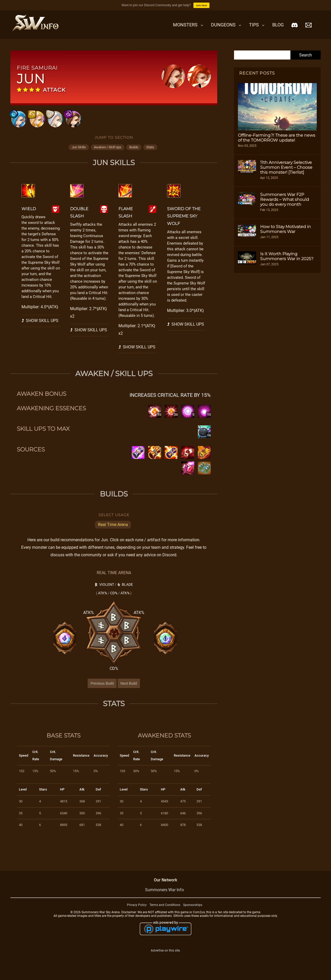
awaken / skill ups (108, 154)
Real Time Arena (113, 532)
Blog (278, 25)
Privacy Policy (137, 912)
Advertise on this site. (166, 957)
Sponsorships (193, 912)
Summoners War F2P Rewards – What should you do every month (285, 199)
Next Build (129, 690)
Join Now (202, 5)
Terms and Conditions (165, 912)
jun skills (79, 154)
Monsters (185, 25)
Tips (254, 25)
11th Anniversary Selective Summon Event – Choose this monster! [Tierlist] (286, 167)
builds (134, 154)
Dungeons (223, 25)
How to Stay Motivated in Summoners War (285, 229)
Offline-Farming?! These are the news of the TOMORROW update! (277, 138)
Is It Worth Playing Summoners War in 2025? (287, 256)
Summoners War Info (164, 897)
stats (150, 154)
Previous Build (102, 690)
